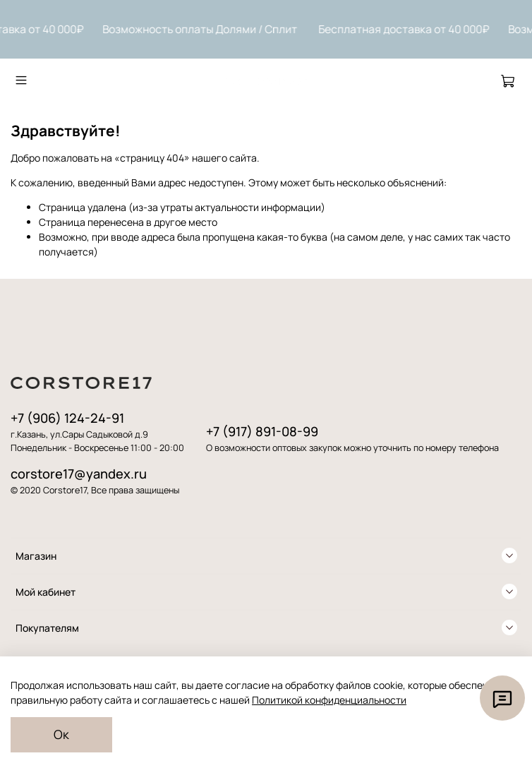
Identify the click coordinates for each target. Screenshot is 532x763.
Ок (61, 734)
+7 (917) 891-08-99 (262, 431)
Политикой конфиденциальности (329, 700)
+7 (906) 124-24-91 (67, 418)
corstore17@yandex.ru (79, 474)
